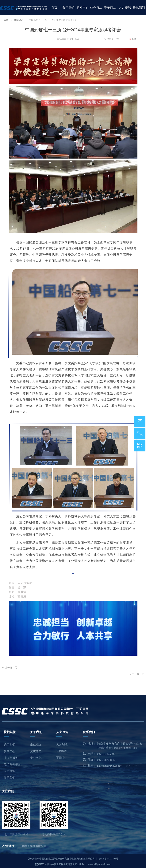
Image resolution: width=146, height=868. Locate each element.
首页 (6, 20)
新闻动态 (19, 20)
